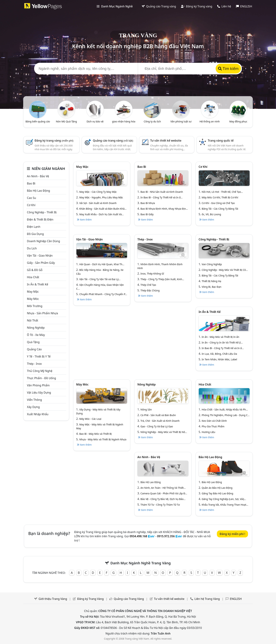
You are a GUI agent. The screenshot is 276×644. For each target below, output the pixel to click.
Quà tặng (33, 342)
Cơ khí (31, 205)
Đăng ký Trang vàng (197, 6)
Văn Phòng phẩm (38, 385)
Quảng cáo (34, 349)
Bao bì (31, 183)
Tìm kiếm (228, 69)
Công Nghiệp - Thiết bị (42, 212)
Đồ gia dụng (35, 234)
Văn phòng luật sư (181, 121)
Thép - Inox (34, 364)
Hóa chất (33, 277)
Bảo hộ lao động (38, 191)
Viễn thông (34, 400)
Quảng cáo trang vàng (113, 141)
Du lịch (32, 248)
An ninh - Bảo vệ (38, 176)
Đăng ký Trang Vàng (90, 599)
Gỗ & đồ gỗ (35, 270)
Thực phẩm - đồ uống (41, 378)
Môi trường (35, 306)
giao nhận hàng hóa (124, 121)
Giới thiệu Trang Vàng (53, 599)
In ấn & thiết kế (37, 284)
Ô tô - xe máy (36, 335)
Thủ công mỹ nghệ (40, 371)
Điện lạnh (34, 227)
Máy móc (33, 299)
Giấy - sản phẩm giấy (41, 263)
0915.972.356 (166, 536)
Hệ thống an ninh (210, 121)
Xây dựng (33, 407)
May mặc (33, 292)
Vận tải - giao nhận (40, 256)
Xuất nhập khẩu (38, 414)
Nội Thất (33, 320)
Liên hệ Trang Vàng (207, 599)
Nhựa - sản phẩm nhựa (43, 313)
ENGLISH (244, 6)
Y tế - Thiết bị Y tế (39, 356)
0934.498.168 (138, 536)
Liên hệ (224, 6)
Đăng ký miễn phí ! (232, 534)
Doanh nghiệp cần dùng (43, 241)
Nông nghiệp (36, 328)
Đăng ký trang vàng (54, 141)
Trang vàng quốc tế (221, 141)
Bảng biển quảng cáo (38, 121)
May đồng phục (238, 121)
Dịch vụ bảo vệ (95, 121)
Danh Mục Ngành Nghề (115, 6)
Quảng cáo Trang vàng (159, 6)
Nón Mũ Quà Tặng (66, 121)
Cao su (32, 198)
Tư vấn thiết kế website (166, 141)
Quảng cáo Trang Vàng (129, 599)
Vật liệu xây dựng (39, 393)
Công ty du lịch (152, 121)
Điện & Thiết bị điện (40, 219)
